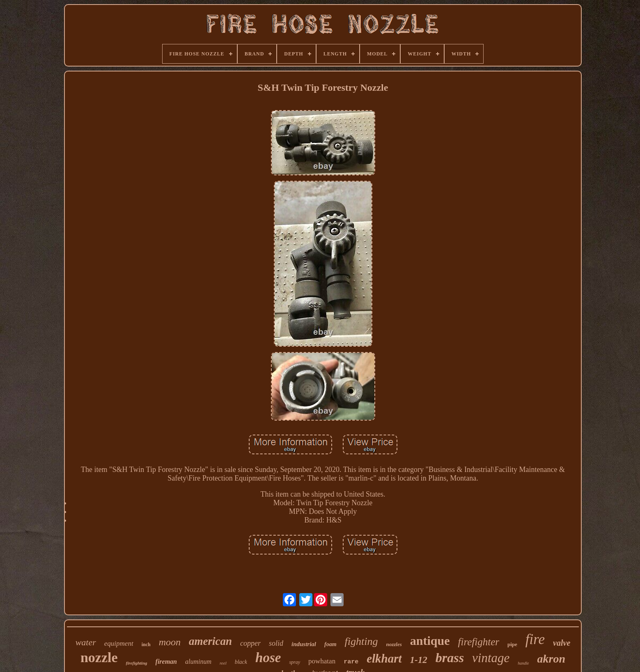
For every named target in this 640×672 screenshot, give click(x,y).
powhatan (322, 661)
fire (535, 639)
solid (276, 643)
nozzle (99, 657)
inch (146, 644)
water (86, 642)
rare (351, 662)
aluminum (198, 662)
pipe (512, 644)
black (241, 662)
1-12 (419, 660)
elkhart (384, 658)
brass (450, 658)
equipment (119, 643)
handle (523, 663)
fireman (166, 662)
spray (295, 662)
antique (430, 641)
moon (170, 642)
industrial (304, 644)
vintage (491, 658)
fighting (361, 641)
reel (223, 663)
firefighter (479, 642)
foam (330, 644)
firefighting (137, 663)
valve (562, 643)
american (210, 641)
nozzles (394, 644)
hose (268, 658)
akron (551, 659)
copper (250, 643)
